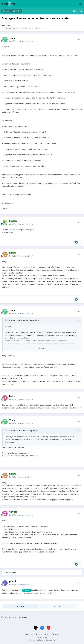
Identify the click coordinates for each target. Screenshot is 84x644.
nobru (32, 320)
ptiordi (13, 581)
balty (12, 396)
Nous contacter (42, 634)
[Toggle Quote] (6, 320)
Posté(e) (21, 41)
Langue (29, 634)
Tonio (8, 26)
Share (20, 606)
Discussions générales (32, 28)
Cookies (56, 634)
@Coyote (27, 590)
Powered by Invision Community (42, 640)
